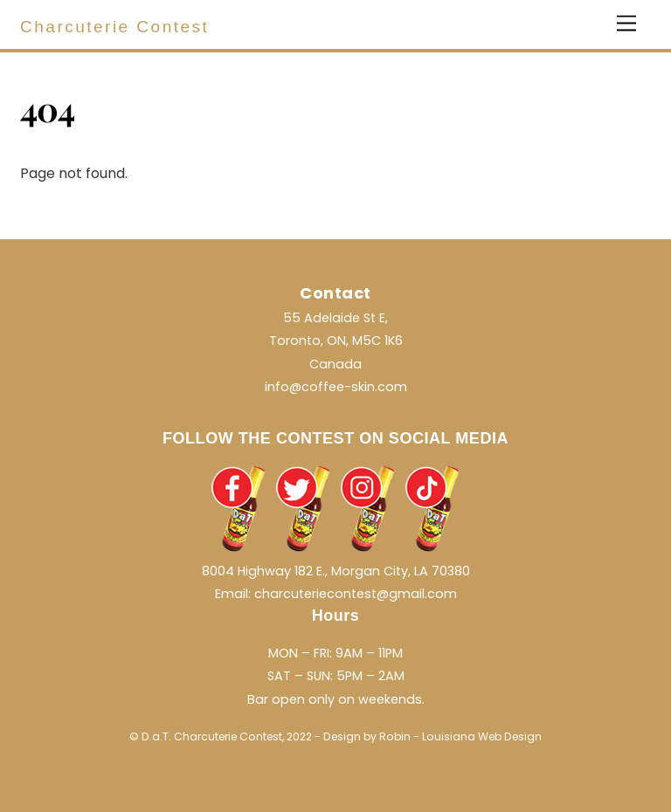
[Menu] (626, 24)
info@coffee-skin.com (336, 387)
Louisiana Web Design (482, 736)
